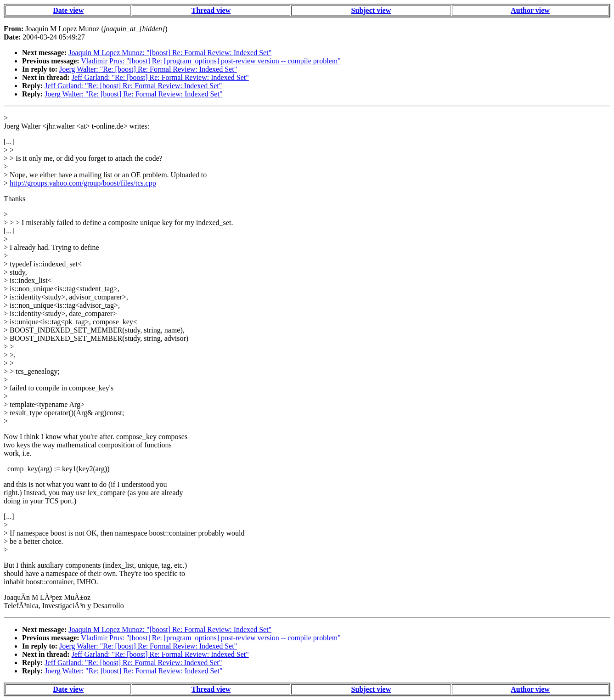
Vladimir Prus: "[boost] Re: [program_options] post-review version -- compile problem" (211, 61)
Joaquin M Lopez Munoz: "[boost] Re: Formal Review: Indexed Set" (170, 53)
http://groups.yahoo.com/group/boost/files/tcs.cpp (83, 183)
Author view (530, 10)
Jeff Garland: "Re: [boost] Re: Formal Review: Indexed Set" (160, 77)
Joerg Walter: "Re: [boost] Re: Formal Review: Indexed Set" (148, 69)
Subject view (371, 10)
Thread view (211, 10)
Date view (68, 10)
